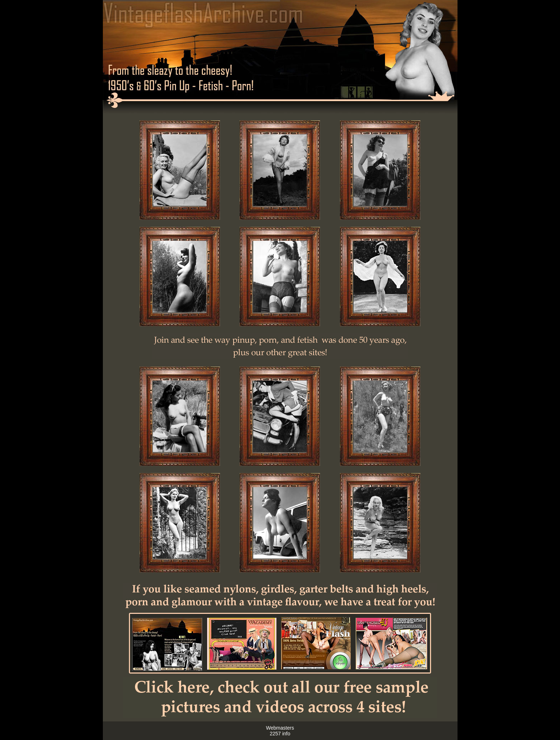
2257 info (280, 734)
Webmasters (280, 728)
